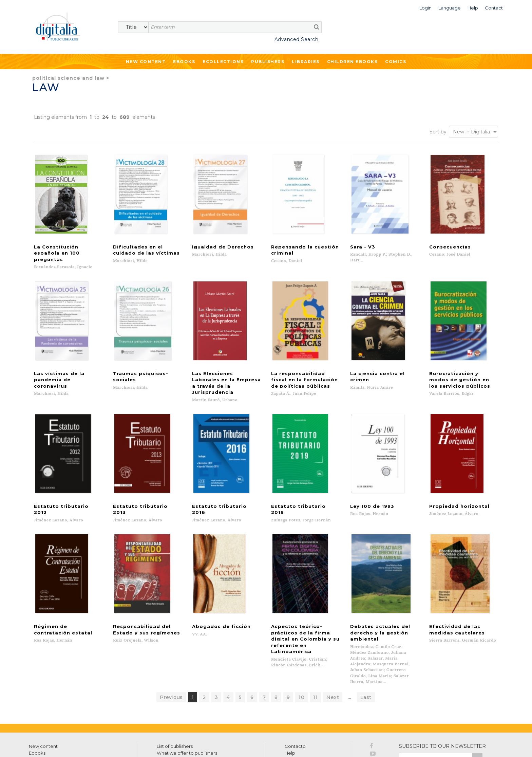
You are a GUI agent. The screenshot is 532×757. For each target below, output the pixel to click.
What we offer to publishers (187, 706)
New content (43, 699)
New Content (146, 62)
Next (333, 650)
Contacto (295, 699)
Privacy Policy (468, 726)
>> (477, 712)
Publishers (268, 62)
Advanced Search (297, 39)
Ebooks (184, 62)
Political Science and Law (68, 78)
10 (301, 650)
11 (315, 650)
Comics (396, 62)
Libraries (306, 62)
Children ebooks (353, 62)
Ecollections (223, 62)
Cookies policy (117, 744)
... (350, 650)
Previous (171, 650)
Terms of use (41, 744)
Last (366, 650)
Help (290, 706)
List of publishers (175, 699)
